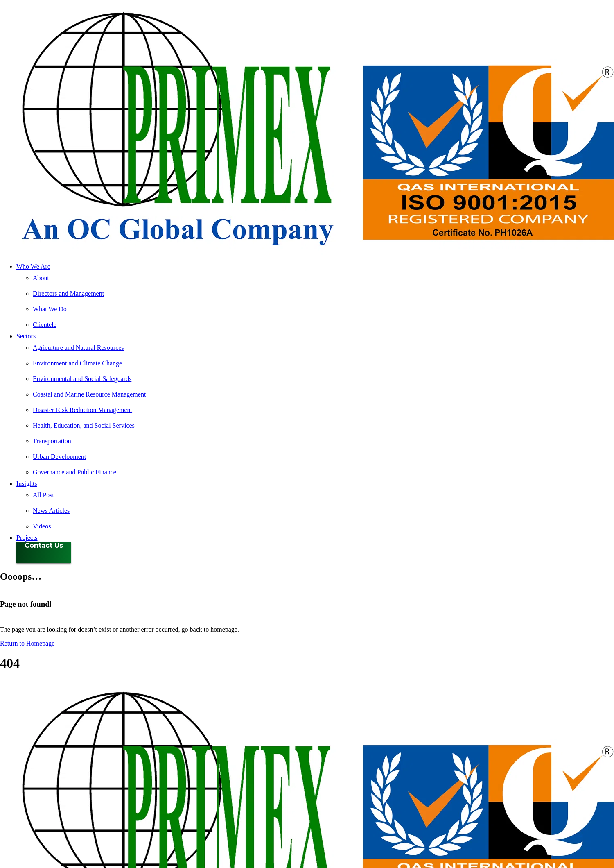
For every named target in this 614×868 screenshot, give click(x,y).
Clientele (45, 325)
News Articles (51, 511)
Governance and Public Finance (74, 472)
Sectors (26, 336)
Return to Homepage (27, 643)
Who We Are (33, 266)
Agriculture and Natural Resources (78, 348)
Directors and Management (68, 293)
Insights (27, 484)
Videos (42, 526)
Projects (27, 538)
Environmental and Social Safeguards (82, 379)
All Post (43, 495)
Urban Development (59, 457)
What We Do (50, 309)
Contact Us (44, 545)
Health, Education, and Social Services (84, 425)
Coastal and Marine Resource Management (89, 394)
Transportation (52, 441)
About (41, 278)
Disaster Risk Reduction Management (82, 410)
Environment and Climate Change (77, 363)
